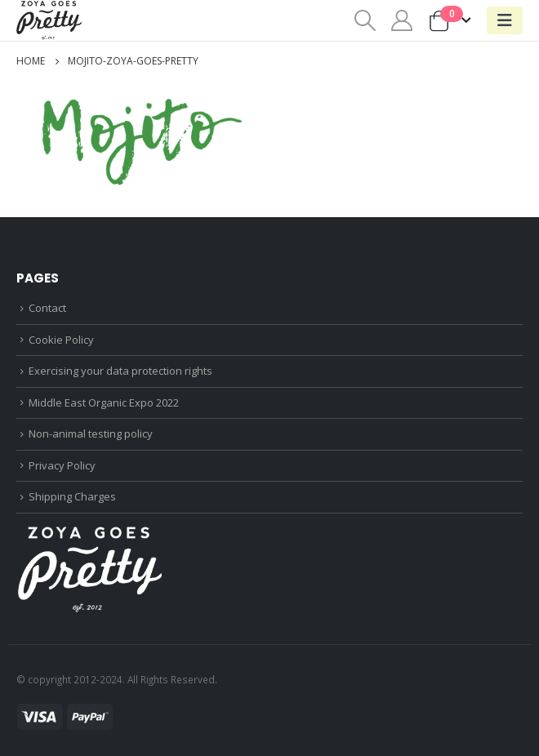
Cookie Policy (61, 340)
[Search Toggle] (365, 20)
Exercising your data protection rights (120, 371)
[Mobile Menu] (505, 20)
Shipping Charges (72, 496)
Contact (47, 308)
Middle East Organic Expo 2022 (104, 402)
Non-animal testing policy (91, 434)
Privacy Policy (62, 465)
